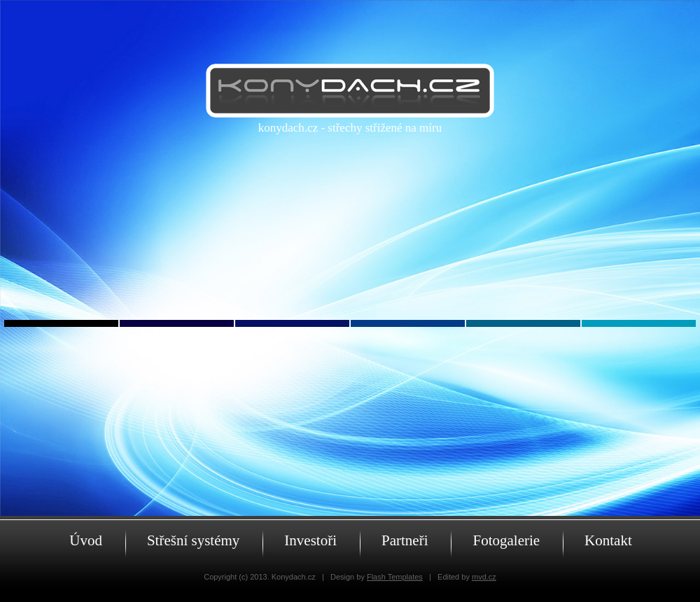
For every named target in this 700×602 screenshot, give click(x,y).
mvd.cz (484, 577)
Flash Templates (395, 577)
